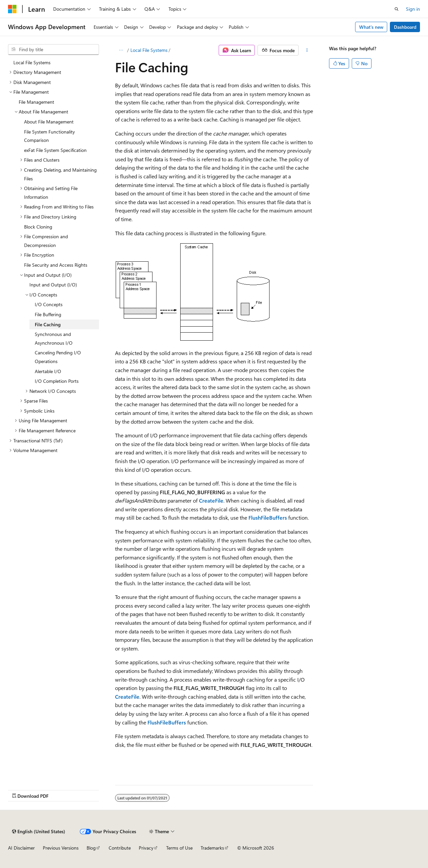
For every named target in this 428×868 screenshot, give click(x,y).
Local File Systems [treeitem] (32, 62)
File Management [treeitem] (36, 102)
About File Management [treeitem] (49, 122)
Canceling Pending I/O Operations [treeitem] (58, 357)
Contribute (120, 848)
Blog (91, 848)
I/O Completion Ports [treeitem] (57, 381)
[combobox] (53, 50)
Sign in (413, 9)
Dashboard (405, 27)
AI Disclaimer (21, 848)
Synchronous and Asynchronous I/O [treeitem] (54, 338)
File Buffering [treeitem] (48, 314)
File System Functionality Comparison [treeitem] (49, 136)
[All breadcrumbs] (121, 50)
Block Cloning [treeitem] (38, 227)
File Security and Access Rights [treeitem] (56, 265)
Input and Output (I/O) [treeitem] (53, 285)
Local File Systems (149, 50)
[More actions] (307, 50)
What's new (371, 27)
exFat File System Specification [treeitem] (55, 150)
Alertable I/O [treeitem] (48, 371)
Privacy (146, 848)
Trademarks (212, 848)
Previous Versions (61, 848)
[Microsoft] (12, 9)
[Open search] (397, 9)
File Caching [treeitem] (48, 324)
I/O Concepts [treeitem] (49, 304)
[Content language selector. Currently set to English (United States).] (39, 832)
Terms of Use (179, 848)
